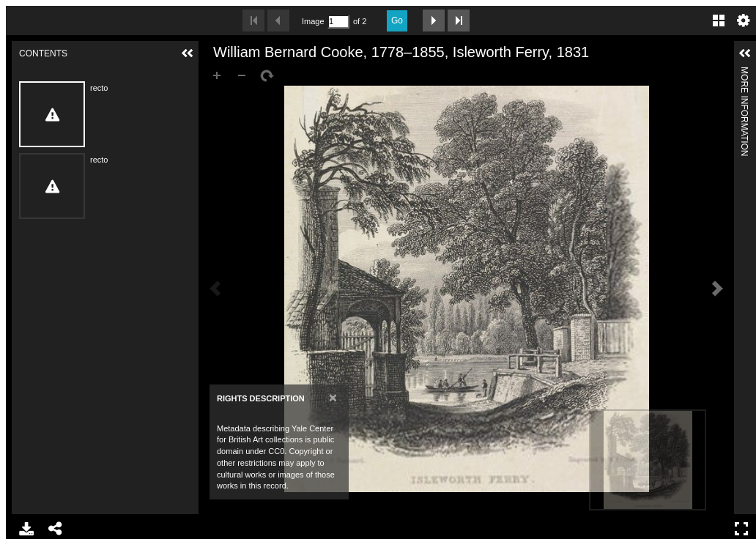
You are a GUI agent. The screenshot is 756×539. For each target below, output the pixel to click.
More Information (744, 73)
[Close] (333, 397)
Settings (744, 21)
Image (313, 21)
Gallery (719, 21)
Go (397, 21)
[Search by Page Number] (338, 22)
